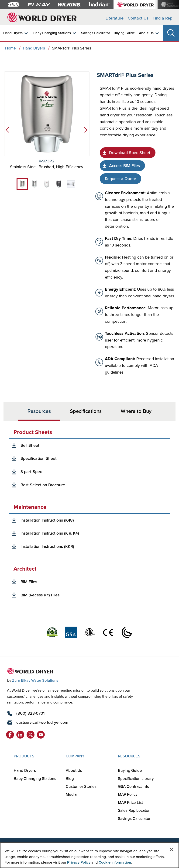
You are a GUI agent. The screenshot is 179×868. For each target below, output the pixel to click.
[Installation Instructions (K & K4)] (48, 533)
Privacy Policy (79, 862)
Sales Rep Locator (134, 810)
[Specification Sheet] (128, 153)
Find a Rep (162, 18)
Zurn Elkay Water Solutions (35, 680)
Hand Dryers (13, 33)
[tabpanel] (89, 514)
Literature (115, 18)
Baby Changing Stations (52, 33)
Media (71, 794)
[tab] (22, 184)
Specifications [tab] (86, 411)
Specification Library (136, 779)
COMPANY (75, 756)
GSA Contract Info (134, 786)
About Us (146, 33)
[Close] (172, 850)
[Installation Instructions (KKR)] (45, 547)
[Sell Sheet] (28, 446)
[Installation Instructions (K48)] (45, 520)
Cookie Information (115, 862)
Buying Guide (124, 33)
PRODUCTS (24, 756)
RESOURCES (129, 756)
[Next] (87, 132)
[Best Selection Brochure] (41, 485)
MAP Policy (128, 794)
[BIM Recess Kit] (38, 595)
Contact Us (138, 18)
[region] (89, 855)
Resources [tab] (39, 411)
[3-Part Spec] (29, 472)
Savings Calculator (96, 33)
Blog (70, 779)
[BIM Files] (27, 582)
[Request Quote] (120, 179)
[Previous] (7, 132)
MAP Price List (130, 802)
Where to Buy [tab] (136, 411)
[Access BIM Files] (122, 166)
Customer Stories (81, 786)
